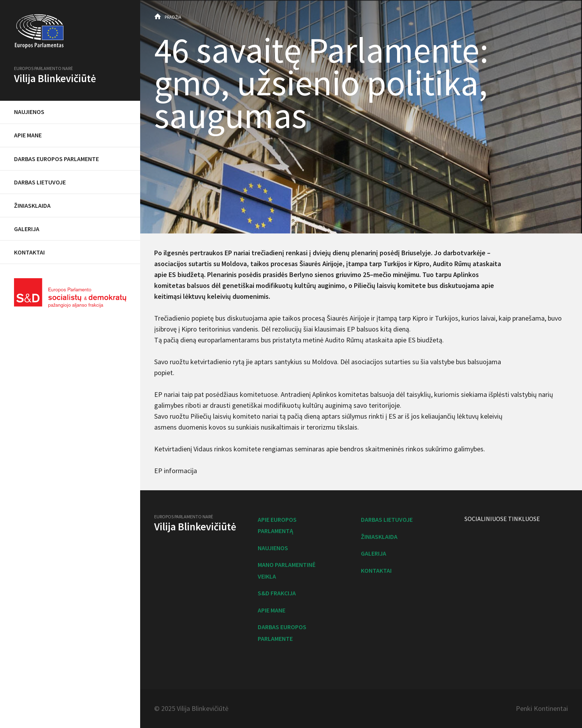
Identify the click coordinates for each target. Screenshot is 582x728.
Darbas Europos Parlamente (56, 159)
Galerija (27, 229)
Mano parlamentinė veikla (287, 570)
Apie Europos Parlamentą (277, 525)
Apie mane (28, 135)
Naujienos (29, 112)
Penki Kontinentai (542, 708)
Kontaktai (29, 252)
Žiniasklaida (32, 205)
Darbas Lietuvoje (40, 182)
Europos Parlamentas (70, 32)
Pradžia (173, 17)
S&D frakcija (277, 593)
